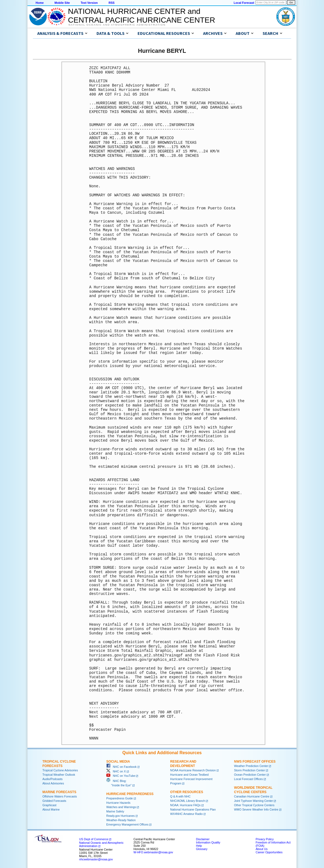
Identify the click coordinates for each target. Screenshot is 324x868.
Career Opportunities (269, 852)
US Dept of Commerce (94, 839)
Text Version (89, 3)
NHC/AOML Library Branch (188, 801)
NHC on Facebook (121, 767)
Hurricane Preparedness (130, 794)
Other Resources (187, 792)
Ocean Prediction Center (250, 775)
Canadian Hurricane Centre (252, 796)
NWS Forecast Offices (255, 762)
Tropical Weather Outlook (59, 775)
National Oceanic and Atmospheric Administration (117, 25)
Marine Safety (115, 811)
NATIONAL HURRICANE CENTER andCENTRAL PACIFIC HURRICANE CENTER (141, 16)
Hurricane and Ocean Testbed (189, 775)
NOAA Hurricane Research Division (193, 770)
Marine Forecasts (59, 792)
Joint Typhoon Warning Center (253, 801)
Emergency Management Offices (127, 824)
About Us (261, 849)
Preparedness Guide (120, 798)
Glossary (202, 849)
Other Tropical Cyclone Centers (254, 805)
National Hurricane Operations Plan (193, 809)
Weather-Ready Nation (121, 820)
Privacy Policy (264, 839)
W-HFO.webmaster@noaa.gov (153, 852)
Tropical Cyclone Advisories (60, 770)
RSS (111, 3)
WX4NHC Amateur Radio (186, 814)
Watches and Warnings (121, 807)
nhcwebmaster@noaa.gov (96, 859)
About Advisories (53, 783)
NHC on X (116, 771)
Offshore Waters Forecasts (60, 796)
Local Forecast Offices (248, 779)
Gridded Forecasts (54, 801)
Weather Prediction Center (251, 766)
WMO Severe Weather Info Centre (256, 809)
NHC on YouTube (121, 776)
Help (199, 846)
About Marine (51, 809)
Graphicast (49, 805)
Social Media (118, 762)
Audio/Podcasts (52, 779)
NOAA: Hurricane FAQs (185, 805)
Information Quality (208, 842)
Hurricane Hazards (118, 803)
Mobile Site (62, 3)
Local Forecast (244, 3)
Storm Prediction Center (250, 770)
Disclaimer (203, 839)
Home (40, 3)
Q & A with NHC (180, 796)
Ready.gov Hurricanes (121, 816)
